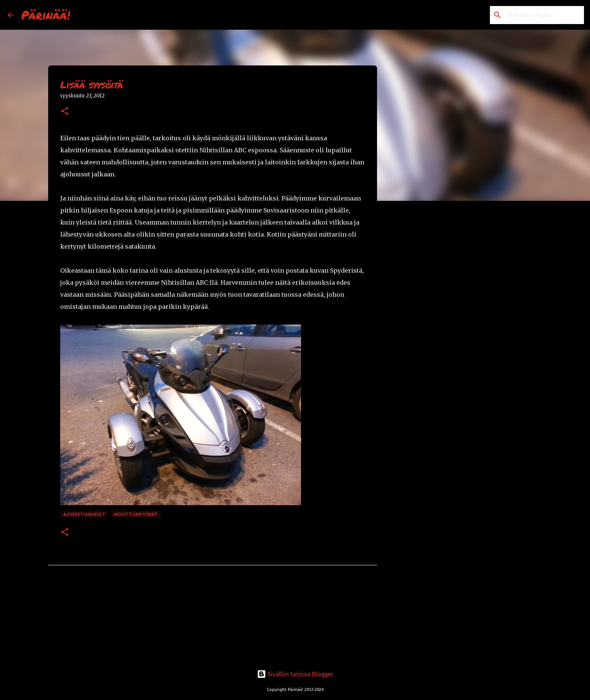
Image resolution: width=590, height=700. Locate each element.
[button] (65, 112)
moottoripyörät (136, 514)
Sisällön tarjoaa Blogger (295, 674)
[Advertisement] (415, 325)
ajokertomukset (84, 514)
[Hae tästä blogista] (544, 15)
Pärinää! (46, 15)
